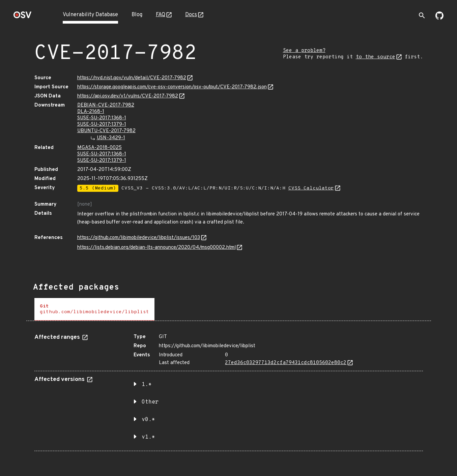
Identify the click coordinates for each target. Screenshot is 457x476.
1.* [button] (147, 385)
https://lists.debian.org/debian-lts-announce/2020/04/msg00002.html (156, 248)
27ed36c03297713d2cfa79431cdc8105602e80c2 (286, 363)
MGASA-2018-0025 (99, 148)
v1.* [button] (148, 437)
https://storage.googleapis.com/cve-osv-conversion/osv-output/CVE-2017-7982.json (172, 87)
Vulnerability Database (90, 15)
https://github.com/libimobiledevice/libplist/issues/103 (139, 238)
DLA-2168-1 (91, 112)
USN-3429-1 (111, 138)
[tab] (94, 309)
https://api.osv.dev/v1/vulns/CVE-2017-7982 (128, 96)
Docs (191, 15)
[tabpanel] (229, 390)
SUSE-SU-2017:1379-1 (102, 125)
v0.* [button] (148, 420)
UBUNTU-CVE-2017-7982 (106, 131)
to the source (376, 57)
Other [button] (150, 402)
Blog (137, 15)
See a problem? (304, 51)
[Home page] (23, 17)
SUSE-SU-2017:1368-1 (102, 118)
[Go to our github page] (439, 18)
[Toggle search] (422, 16)
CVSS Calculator (311, 188)
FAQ (161, 15)
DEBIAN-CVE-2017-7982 (106, 105)
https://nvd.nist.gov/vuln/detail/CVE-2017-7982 (132, 78)
